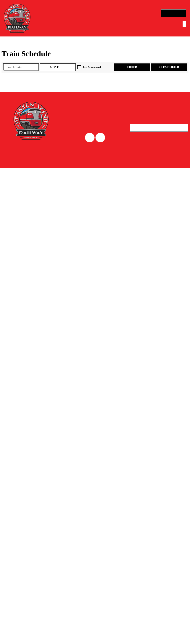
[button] (183, 24)
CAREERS (95, 159)
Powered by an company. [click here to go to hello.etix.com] (32, 194)
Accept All (172, 634)
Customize (114, 634)
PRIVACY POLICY (175, 194)
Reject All (143, 634)
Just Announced (95, 67)
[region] (95, 630)
